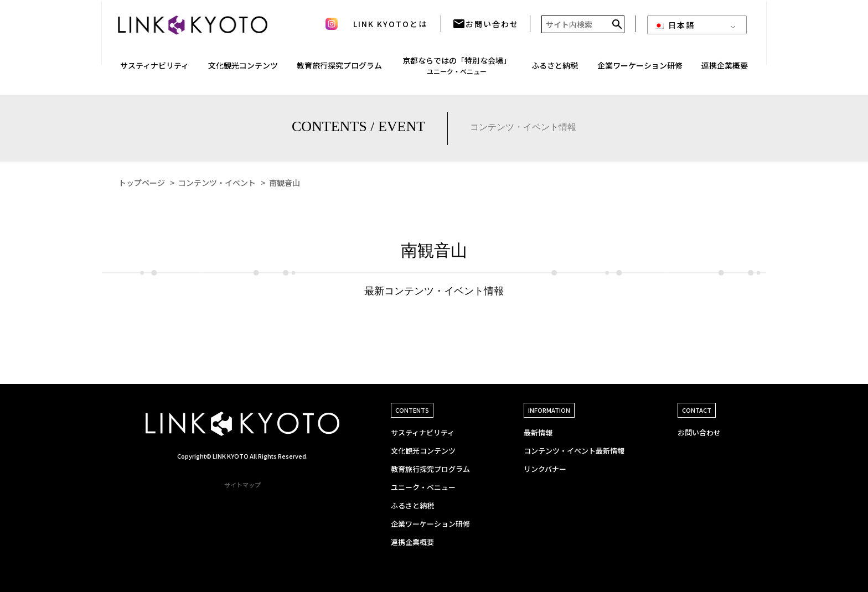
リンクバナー (545, 469)
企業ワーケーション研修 (430, 524)
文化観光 (243, 69)
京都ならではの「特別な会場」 (457, 69)
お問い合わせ (485, 28)
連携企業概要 (412, 542)
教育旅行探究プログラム (339, 69)
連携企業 (725, 69)
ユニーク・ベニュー (423, 487)
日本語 (674, 29)
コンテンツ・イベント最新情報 (574, 451)
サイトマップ (242, 485)
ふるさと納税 (555, 69)
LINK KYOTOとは (390, 28)
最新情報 (538, 432)
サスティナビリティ (423, 432)
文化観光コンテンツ (423, 451)
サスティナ (154, 69)
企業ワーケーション (640, 69)
